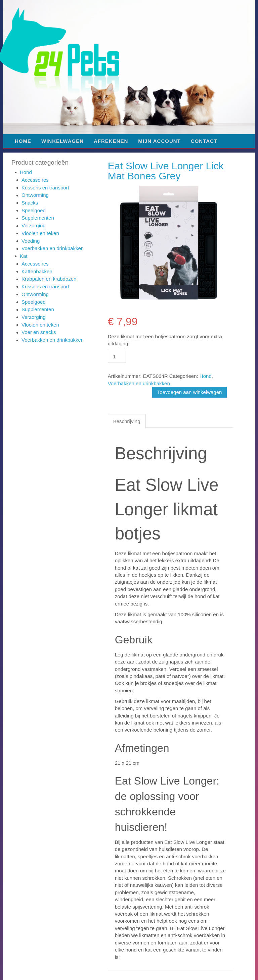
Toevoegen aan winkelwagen (190, 392)
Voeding (31, 241)
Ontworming (35, 195)
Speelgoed (34, 210)
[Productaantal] (117, 357)
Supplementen (38, 218)
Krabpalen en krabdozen (49, 279)
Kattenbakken (37, 271)
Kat (24, 256)
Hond (26, 172)
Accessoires (35, 180)
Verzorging (34, 225)
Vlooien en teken (40, 233)
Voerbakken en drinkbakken (53, 248)
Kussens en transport (45, 188)
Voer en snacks (39, 332)
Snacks (30, 203)
